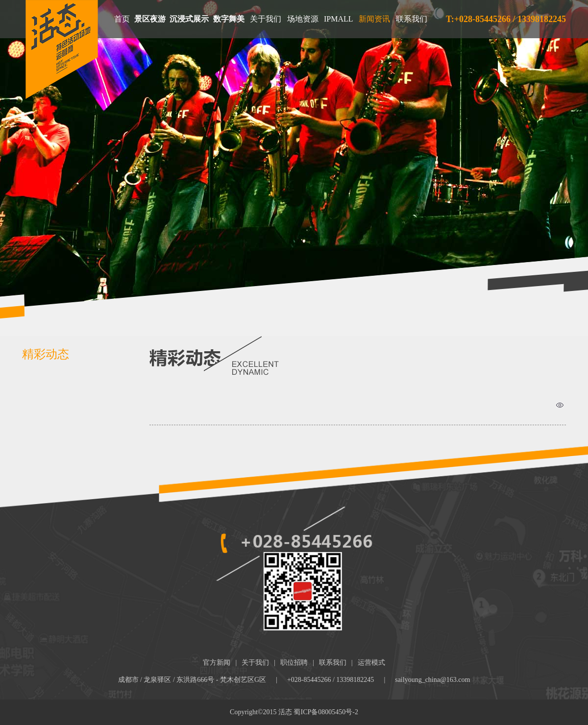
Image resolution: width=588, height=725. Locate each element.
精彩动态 (46, 354)
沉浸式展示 (189, 19)
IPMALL (339, 19)
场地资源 (303, 19)
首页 (122, 19)
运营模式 (371, 663)
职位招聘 (294, 663)
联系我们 (412, 19)
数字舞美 (229, 19)
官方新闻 (217, 663)
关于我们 (266, 19)
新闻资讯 (374, 19)
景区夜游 (150, 19)
